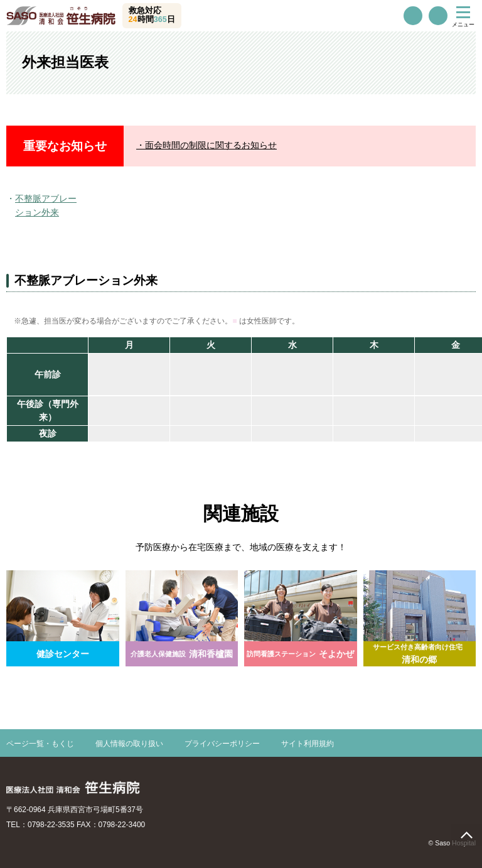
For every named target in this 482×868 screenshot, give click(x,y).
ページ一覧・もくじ (40, 744)
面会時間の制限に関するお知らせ (211, 145)
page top (466, 835)
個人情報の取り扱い (129, 744)
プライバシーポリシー (222, 744)
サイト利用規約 (308, 744)
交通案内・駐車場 (438, 16)
